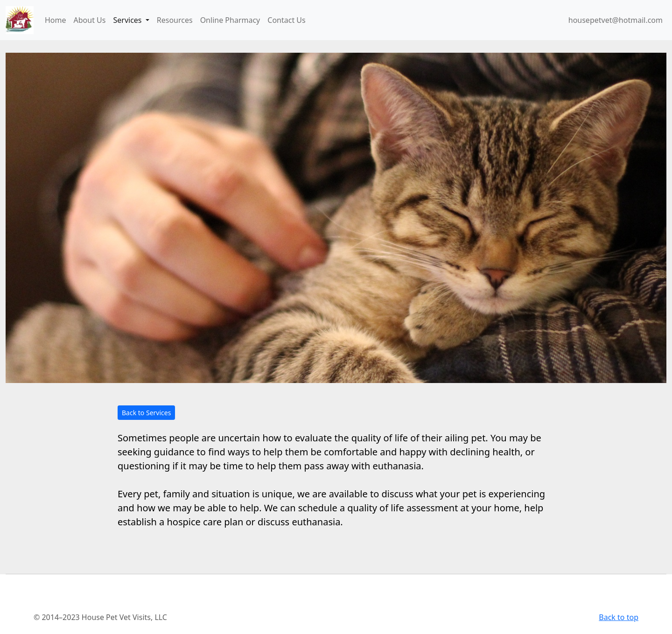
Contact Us (286, 20)
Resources (175, 20)
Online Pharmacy (230, 20)
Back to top (619, 617)
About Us (90, 20)
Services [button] (128, 20)
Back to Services (146, 413)
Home (56, 20)
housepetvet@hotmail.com (616, 20)
